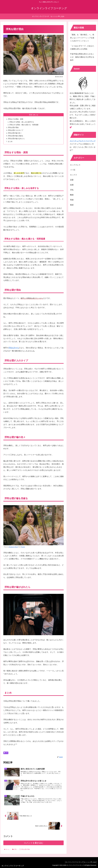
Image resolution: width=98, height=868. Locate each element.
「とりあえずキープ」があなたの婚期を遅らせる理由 (82, 47)
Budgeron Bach (13, 547)
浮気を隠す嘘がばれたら (17, 139)
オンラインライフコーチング (73, 862)
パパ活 (73, 170)
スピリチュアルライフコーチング (83, 141)
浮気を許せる (14, 348)
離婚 (72, 195)
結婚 (72, 185)
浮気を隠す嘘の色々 (15, 133)
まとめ (10, 141)
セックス (73, 175)
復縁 (72, 205)
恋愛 (72, 180)
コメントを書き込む (34, 844)
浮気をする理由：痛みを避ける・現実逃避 (24, 125)
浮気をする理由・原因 (16, 119)
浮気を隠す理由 (13, 128)
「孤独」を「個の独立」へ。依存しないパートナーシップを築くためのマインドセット (82, 38)
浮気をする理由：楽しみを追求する (22, 122)
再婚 (72, 200)
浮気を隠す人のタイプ (16, 130)
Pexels (23, 547)
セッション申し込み (89, 862)
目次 (31, 115)
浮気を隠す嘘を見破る (16, 136)
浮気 (6, 753)
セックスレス (75, 165)
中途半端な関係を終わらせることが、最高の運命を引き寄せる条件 (82, 57)
